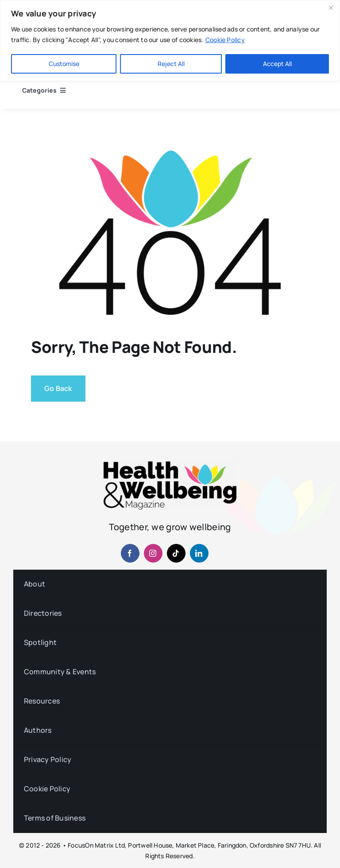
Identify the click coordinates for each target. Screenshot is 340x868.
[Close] (331, 8)
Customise (64, 64)
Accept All (277, 64)
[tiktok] (176, 553)
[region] (170, 41)
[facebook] (130, 553)
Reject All (171, 64)
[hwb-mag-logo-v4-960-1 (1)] (170, 465)
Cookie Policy (225, 40)
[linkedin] (199, 553)
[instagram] (153, 553)
